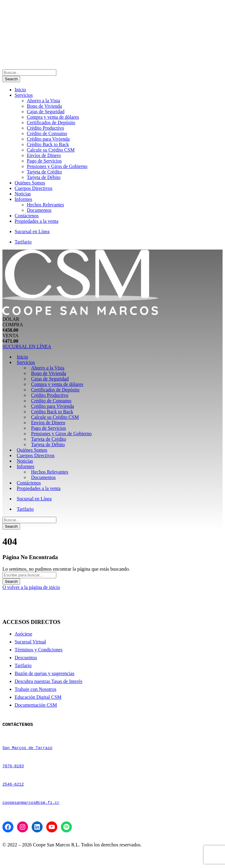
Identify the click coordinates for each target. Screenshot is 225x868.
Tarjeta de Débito (44, 177)
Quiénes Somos (30, 183)
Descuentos (26, 658)
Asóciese (23, 634)
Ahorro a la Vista (43, 101)
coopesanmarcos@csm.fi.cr (31, 818)
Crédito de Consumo (47, 133)
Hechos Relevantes (45, 205)
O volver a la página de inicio (31, 587)
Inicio (20, 90)
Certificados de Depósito (51, 123)
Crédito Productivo (45, 128)
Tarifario (23, 242)
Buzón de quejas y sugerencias (44, 673)
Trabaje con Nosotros (35, 689)
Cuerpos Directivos (33, 188)
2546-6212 (13, 796)
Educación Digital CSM (38, 697)
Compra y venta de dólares (53, 117)
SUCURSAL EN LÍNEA (27, 346)
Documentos (39, 210)
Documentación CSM (36, 705)
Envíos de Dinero (44, 155)
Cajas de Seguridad (46, 112)
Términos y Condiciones (39, 650)
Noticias (23, 194)
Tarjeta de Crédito (44, 172)
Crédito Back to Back (48, 144)
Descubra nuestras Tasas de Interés (49, 681)
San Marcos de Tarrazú (27, 753)
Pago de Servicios (44, 161)
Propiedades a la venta (37, 221)
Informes (23, 199)
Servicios (24, 95)
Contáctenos (27, 216)
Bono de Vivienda (44, 106)
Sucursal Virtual (30, 642)
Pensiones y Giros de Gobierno (57, 166)
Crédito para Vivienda (48, 139)
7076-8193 (13, 775)
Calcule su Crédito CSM (51, 150)
